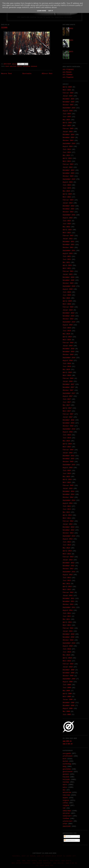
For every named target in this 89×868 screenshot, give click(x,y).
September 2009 (69, 679)
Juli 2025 (67, 114)
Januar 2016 (68, 453)
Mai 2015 (66, 477)
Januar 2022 (68, 239)
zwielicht (67, 826)
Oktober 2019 (68, 319)
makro (20, 66)
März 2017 (67, 411)
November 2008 (69, 706)
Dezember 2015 (69, 456)
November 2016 (69, 423)
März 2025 (67, 126)
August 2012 (68, 575)
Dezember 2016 (69, 420)
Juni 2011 (67, 616)
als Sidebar (68, 75)
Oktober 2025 (68, 105)
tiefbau (66, 819)
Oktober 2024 (68, 141)
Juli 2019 (67, 328)
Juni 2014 (67, 509)
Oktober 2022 (68, 212)
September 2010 (69, 643)
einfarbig (67, 764)
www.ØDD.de (67, 741)
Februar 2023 (68, 200)
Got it (51, 11)
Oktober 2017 (68, 390)
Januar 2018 (68, 381)
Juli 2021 (67, 256)
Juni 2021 (67, 259)
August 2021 (68, 254)
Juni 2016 (67, 438)
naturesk (27, 66)
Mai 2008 (66, 711)
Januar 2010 (68, 667)
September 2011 (69, 607)
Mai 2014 (66, 512)
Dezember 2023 (69, 170)
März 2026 (67, 90)
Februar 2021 (68, 271)
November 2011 (69, 601)
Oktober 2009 (68, 676)
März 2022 (67, 233)
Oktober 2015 (68, 462)
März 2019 (67, 340)
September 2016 (69, 429)
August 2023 (68, 182)
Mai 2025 (66, 120)
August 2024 (68, 146)
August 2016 (68, 432)
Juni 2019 (67, 331)
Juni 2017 (67, 402)
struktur (66, 813)
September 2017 (69, 393)
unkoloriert (68, 821)
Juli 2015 (67, 471)
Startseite (27, 74)
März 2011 (67, 625)
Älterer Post (47, 74)
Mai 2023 (66, 191)
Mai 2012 (66, 584)
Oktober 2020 (68, 283)
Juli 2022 (67, 221)
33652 (71, 29)
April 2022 (67, 230)
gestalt (66, 774)
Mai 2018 (66, 369)
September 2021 (69, 251)
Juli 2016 (67, 435)
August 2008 (68, 709)
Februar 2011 (68, 628)
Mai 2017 (66, 405)
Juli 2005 (67, 714)
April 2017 (67, 408)
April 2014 (67, 515)
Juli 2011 (67, 613)
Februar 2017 (68, 414)
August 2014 (68, 503)
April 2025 (67, 123)
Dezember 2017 (69, 384)
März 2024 (67, 161)
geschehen (67, 769)
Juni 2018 (67, 367)
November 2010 (69, 637)
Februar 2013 (68, 557)
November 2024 (69, 138)
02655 (71, 40)
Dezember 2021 (69, 242)
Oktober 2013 (68, 533)
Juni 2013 (67, 545)
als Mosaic (67, 72)
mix (64, 790)
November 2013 (69, 530)
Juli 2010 (67, 649)
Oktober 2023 (68, 176)
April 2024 (67, 158)
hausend (66, 777)
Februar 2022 (68, 236)
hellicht (13, 66)
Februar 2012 (68, 593)
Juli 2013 (67, 542)
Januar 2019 (68, 346)
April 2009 (67, 694)
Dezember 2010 (69, 634)
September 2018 (69, 358)
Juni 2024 (67, 152)
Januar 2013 (68, 560)
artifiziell (68, 756)
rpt (64, 808)
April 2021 (67, 265)
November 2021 (69, 245)
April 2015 (67, 480)
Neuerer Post (7, 74)
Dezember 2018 (69, 349)
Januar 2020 (68, 310)
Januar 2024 (68, 167)
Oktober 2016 (68, 426)
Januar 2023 (68, 203)
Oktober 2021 (68, 248)
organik (34, 66)
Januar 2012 (68, 595)
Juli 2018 (67, 364)
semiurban (67, 811)
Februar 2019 (68, 343)
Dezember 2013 (69, 527)
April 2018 (67, 372)
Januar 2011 (68, 631)
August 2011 (68, 610)
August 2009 (68, 682)
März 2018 (67, 375)
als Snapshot (68, 77)
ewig (65, 766)
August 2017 (68, 396)
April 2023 (67, 194)
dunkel (65, 761)
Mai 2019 (66, 334)
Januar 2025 (68, 132)
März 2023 (67, 197)
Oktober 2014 (68, 497)
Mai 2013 (66, 548)
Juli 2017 (67, 399)
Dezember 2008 (69, 703)
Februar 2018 (68, 378)
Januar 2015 (68, 488)
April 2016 (67, 444)
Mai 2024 (66, 155)
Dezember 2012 (69, 563)
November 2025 (69, 102)
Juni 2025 (67, 117)
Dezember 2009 (69, 670)
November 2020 (69, 280)
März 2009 (67, 697)
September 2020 (69, 286)
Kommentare (70, 840)
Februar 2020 (68, 307)
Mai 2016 (66, 441)
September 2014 (69, 500)
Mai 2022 (66, 227)
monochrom (67, 792)
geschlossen (68, 772)
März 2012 (67, 590)
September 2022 (69, 215)
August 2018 (68, 361)
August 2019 (68, 325)
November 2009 (69, 673)
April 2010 (67, 658)
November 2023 (69, 173)
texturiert (67, 816)
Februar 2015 (68, 485)
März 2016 (67, 447)
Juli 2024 (67, 149)
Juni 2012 (67, 581)
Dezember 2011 (69, 598)
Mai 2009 (66, 691)
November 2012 (69, 566)
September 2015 (69, 465)
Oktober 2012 (68, 569)
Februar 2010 (68, 664)
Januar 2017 (68, 417)
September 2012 (69, 572)
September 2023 (69, 179)
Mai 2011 (66, 619)
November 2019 (69, 316)
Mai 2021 (66, 262)
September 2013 (69, 536)
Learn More (42, 11)
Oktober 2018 (68, 355)
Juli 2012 (67, 578)
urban (65, 824)
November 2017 (69, 387)
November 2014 (69, 494)
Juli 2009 (67, 685)
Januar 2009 (68, 700)
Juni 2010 (67, 652)
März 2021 (67, 268)
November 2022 (69, 209)
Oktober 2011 (68, 604)
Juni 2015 (67, 474)
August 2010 (68, 646)
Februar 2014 (68, 521)
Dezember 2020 (69, 277)
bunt (7, 66)
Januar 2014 (68, 524)
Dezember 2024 (69, 135)
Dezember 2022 (69, 206)
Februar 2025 (68, 129)
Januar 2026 (68, 96)
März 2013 (67, 554)
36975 (71, 52)
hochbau (66, 782)
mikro (65, 787)
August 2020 (68, 289)
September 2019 (69, 322)
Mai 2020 (66, 298)
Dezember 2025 (69, 99)
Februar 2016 (68, 450)
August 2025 (68, 111)
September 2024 (69, 143)
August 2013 (68, 539)
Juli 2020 (67, 292)
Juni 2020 (67, 295)
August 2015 (68, 468)
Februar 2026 (68, 93)
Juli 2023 (67, 185)
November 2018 (69, 352)
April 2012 (67, 587)
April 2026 (67, 87)
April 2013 (67, 551)
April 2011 (67, 622)
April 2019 (67, 337)
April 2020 (67, 301)
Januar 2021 (68, 274)
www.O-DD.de (68, 744)
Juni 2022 (67, 224)
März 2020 (67, 304)
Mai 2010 (66, 655)
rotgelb (66, 805)
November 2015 (69, 459)
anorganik (67, 753)
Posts (67, 836)
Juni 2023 (67, 188)
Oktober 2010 (68, 640)
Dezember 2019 (69, 313)
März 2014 (67, 518)
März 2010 (67, 661)
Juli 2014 (67, 506)
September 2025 (69, 108)
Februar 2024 (68, 164)
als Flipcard (68, 69)
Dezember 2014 (69, 491)
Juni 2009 (67, 688)
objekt (65, 798)
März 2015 (67, 482)
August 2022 (68, 218)
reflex (65, 803)
